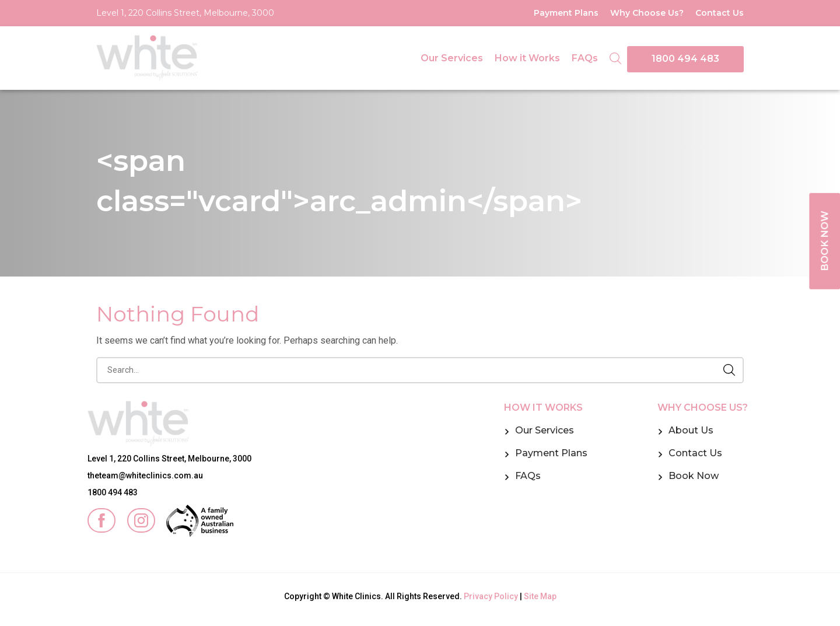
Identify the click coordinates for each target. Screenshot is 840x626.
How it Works (527, 58)
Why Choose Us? (647, 13)
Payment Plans (566, 13)
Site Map (540, 596)
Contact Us (720, 13)
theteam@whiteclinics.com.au (145, 475)
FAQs (585, 58)
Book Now (694, 476)
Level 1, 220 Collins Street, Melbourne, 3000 (185, 13)
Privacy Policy (491, 596)
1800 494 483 (685, 59)
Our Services (452, 58)
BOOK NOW (824, 242)
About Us (691, 430)
